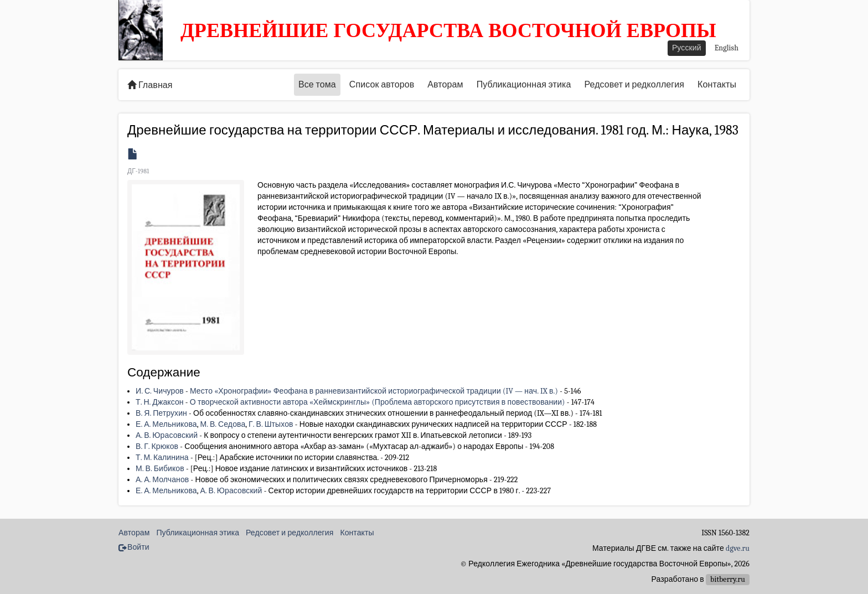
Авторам (445, 85)
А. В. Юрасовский (167, 435)
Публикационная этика (524, 85)
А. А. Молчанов (162, 480)
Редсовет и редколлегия (634, 85)
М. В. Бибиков (160, 469)
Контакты (717, 85)
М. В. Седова (223, 424)
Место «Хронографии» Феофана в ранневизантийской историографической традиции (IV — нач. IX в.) (374, 391)
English (727, 48)
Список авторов (382, 85)
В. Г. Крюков (157, 446)
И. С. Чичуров (160, 391)
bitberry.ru (728, 579)
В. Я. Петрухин (161, 413)
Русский (687, 48)
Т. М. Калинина (162, 458)
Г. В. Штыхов (271, 424)
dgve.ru (738, 548)
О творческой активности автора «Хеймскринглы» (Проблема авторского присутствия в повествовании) (378, 402)
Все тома (317, 85)
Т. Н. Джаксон (160, 402)
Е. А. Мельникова (166, 424)
